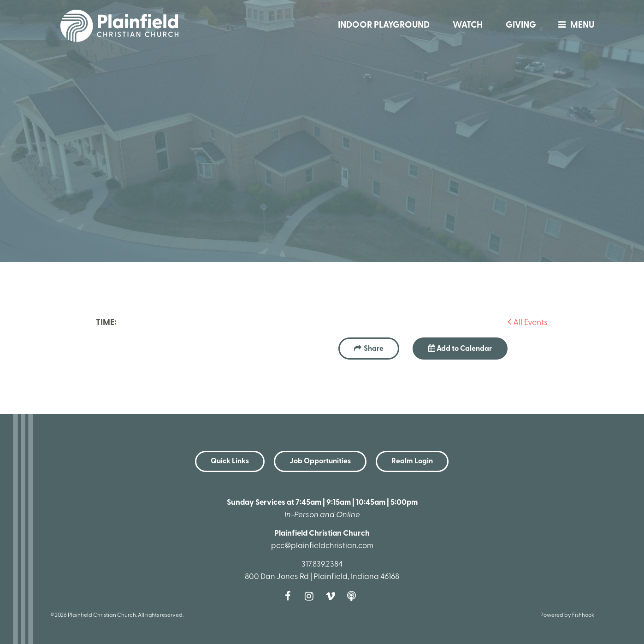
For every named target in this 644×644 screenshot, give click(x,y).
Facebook (290, 596)
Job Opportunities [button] (320, 461)
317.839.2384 (322, 564)
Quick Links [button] (230, 461)
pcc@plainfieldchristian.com (322, 546)
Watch (468, 26)
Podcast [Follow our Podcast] (354, 596)
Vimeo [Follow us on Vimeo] (333, 596)
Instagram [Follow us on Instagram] (312, 596)
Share (374, 349)
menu (574, 26)
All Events (528, 323)
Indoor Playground (384, 26)
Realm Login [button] (412, 461)
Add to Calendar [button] (460, 349)
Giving (521, 26)
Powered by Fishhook (567, 615)
